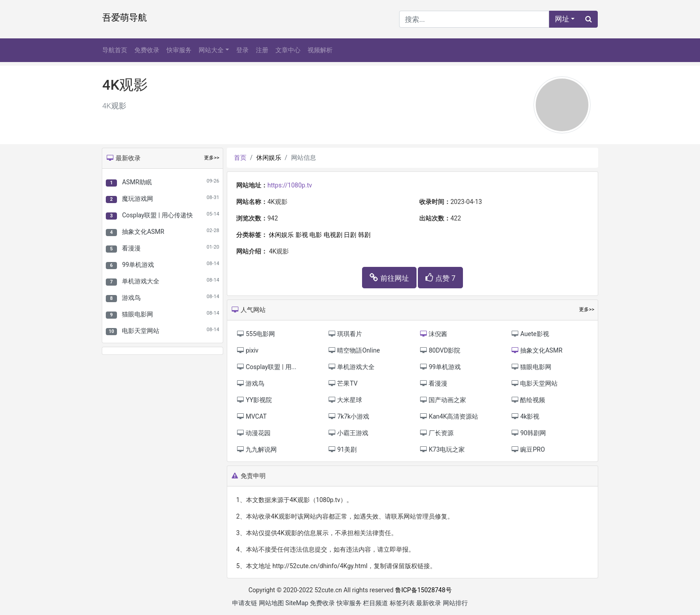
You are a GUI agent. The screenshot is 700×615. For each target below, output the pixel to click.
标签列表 (402, 603)
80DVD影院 (440, 350)
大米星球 (345, 400)
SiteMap (297, 603)
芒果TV (343, 383)
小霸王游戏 (348, 433)
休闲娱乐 (269, 158)
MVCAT (251, 416)
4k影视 (525, 416)
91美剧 (342, 449)
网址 (562, 19)
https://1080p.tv (290, 185)
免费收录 (147, 50)
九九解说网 (256, 449)
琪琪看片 (345, 334)
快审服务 (179, 50)
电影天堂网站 (141, 331)
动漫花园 (253, 433)
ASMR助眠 (137, 182)
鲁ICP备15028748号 (423, 590)
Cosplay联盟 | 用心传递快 (157, 215)
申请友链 (245, 603)
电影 (316, 235)
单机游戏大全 (141, 281)
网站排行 (455, 603)
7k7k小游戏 (348, 416)
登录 (242, 50)
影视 (302, 235)
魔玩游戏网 (137, 199)
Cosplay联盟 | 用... (266, 367)
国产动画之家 (443, 400)
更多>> (212, 158)
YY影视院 (254, 400)
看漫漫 (131, 248)
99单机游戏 (138, 265)
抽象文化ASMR (143, 232)
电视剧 (333, 235)
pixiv (247, 350)
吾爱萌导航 (125, 17)
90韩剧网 (528, 433)
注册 (262, 50)
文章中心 (288, 50)
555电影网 (256, 334)
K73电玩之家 (442, 449)
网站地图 (271, 603)
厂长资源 (436, 433)
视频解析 (320, 50)
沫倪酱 (433, 334)
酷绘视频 (528, 400)
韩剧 (364, 235)
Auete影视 (530, 334)
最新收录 (429, 603)
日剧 (350, 235)
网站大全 (211, 50)
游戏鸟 (131, 298)
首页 (240, 158)
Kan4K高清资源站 (449, 416)
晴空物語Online (354, 350)
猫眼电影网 (137, 314)
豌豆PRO (528, 449)
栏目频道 (375, 603)
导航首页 (115, 50)
